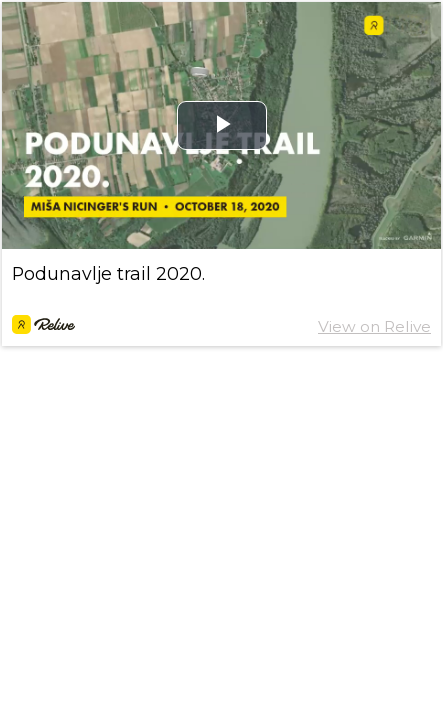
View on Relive (374, 326)
